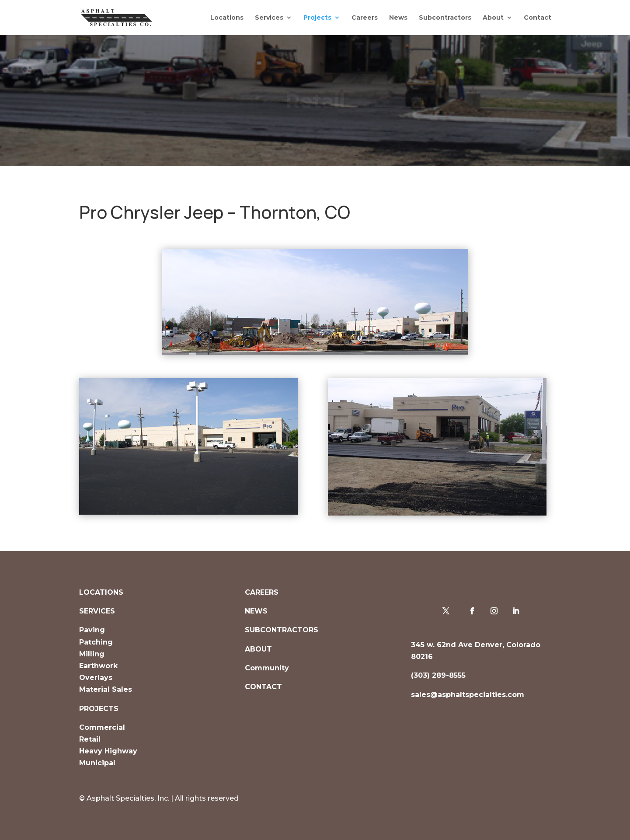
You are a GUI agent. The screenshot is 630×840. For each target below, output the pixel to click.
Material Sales (106, 689)
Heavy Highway (108, 751)
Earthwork (98, 666)
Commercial (102, 727)
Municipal (97, 763)
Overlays (96, 678)
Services (269, 18)
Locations (227, 18)
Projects (317, 18)
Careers (365, 18)
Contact (538, 18)
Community (267, 668)
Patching (96, 642)
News (398, 18)
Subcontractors (445, 18)
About (493, 18)
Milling (92, 654)
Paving (92, 630)
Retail (90, 739)
